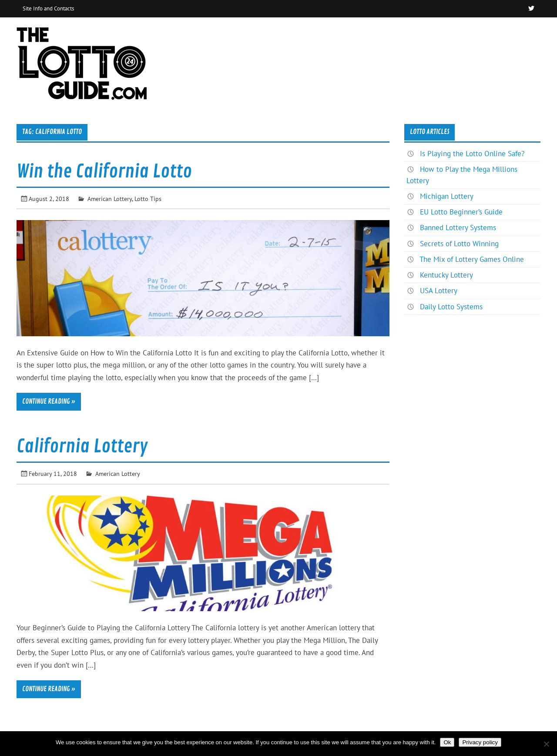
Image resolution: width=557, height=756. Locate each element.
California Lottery (82, 447)
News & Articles (507, 36)
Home (455, 36)
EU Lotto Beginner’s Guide (461, 212)
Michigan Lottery (447, 196)
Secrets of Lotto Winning (459, 244)
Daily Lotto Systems (451, 307)
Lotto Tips (148, 199)
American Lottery (110, 199)
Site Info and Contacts (48, 8)
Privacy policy (480, 742)
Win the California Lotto (104, 172)
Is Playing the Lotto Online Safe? (472, 154)
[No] (546, 744)
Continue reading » (49, 401)
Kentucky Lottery (446, 275)
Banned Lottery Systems (458, 227)
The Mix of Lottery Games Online (472, 259)
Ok (447, 742)
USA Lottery (439, 291)
